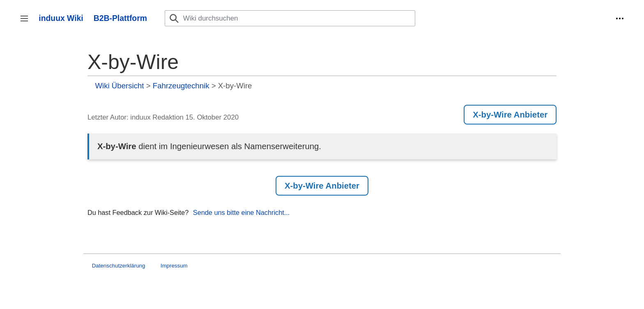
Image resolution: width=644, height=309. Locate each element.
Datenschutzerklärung (119, 266)
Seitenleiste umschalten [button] (27, 22)
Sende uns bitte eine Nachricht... (241, 212)
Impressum (174, 266)
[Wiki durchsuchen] (290, 18)
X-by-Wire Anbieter (510, 115)
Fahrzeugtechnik (181, 86)
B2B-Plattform (120, 18)
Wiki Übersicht (120, 86)
